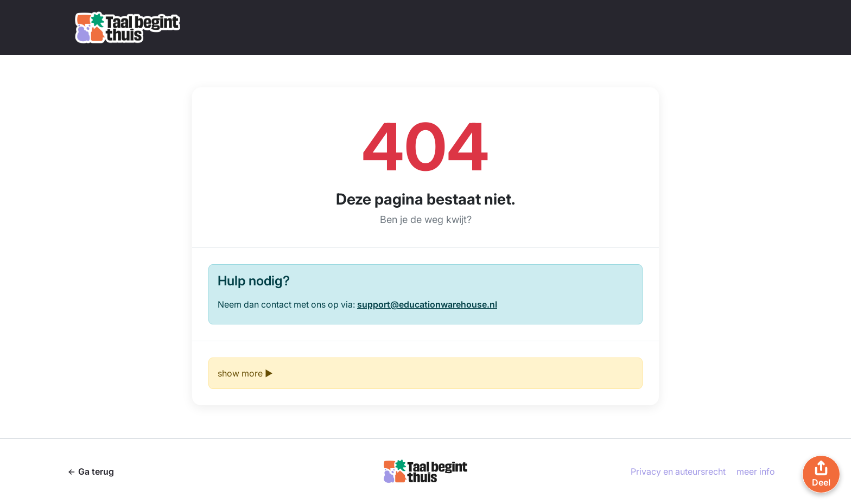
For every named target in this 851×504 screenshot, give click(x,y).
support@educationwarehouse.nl (427, 304)
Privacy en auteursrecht (678, 471)
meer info (756, 471)
